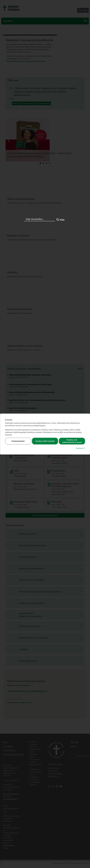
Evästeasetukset (18, 441)
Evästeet (80, 448)
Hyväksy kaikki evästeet (45, 441)
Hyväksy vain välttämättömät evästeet (72, 441)
